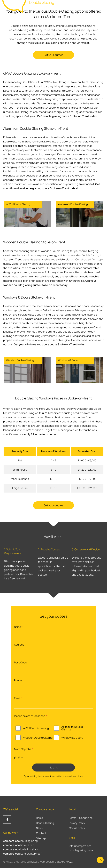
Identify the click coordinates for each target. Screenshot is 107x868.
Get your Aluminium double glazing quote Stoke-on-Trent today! (52, 186)
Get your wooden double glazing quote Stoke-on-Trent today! (50, 283)
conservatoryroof (22, 854)
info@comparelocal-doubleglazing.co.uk (81, 848)
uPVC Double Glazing (36, 728)
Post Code (21, 662)
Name (18, 627)
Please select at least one (30, 716)
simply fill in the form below (39, 434)
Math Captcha (24, 749)
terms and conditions (72, 776)
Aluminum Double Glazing (72, 728)
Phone (19, 680)
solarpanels (19, 845)
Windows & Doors (72, 738)
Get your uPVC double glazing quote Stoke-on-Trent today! (61, 116)
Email (18, 698)
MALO (69, 862)
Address (19, 645)
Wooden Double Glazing (38, 738)
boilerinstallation (22, 849)
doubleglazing (20, 841)
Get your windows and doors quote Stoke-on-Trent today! (50, 344)
